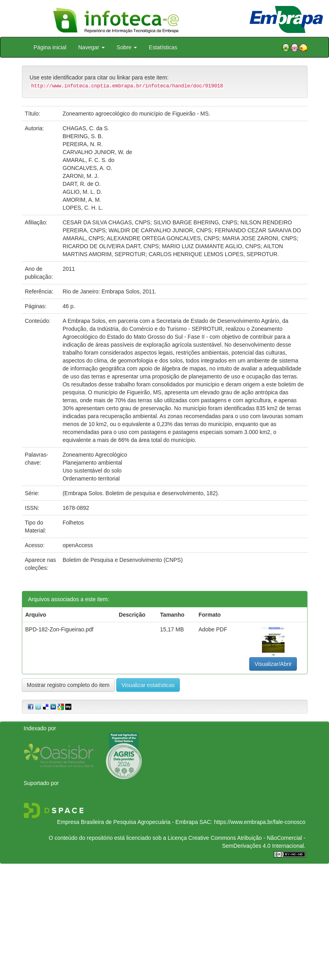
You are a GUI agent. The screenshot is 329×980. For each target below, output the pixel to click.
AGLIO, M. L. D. (83, 192)
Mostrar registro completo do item (68, 685)
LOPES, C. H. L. (83, 208)
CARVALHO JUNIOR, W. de (97, 152)
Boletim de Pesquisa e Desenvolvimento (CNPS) (123, 560)
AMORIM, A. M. (82, 200)
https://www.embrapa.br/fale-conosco (260, 822)
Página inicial (50, 47)
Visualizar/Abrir (273, 664)
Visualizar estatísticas (148, 685)
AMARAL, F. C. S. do (89, 160)
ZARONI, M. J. (81, 176)
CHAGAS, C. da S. (86, 128)
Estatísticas (163, 47)
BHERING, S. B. (83, 136)
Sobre (127, 47)
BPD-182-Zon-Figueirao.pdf (60, 629)
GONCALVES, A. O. (88, 168)
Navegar (91, 47)
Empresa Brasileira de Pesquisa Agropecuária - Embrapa (128, 822)
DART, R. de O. (82, 184)
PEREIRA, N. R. (83, 144)
